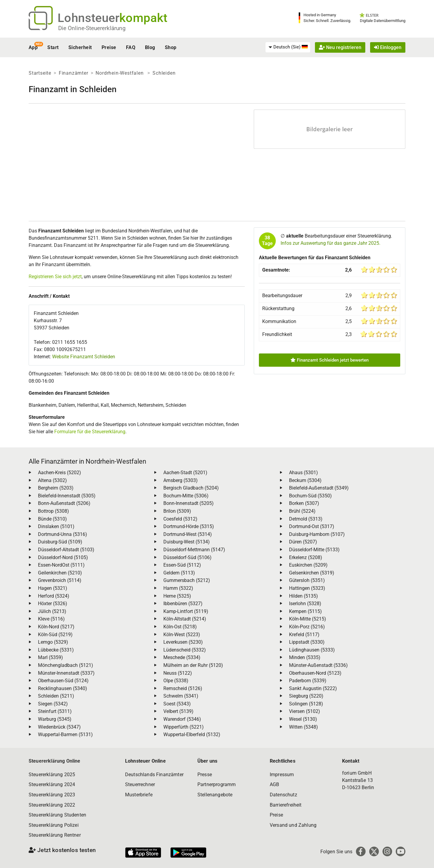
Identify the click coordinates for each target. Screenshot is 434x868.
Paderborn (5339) (308, 681)
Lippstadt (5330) (307, 642)
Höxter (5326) (53, 604)
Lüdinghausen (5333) (312, 650)
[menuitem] (288, 47)
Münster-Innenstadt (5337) (66, 673)
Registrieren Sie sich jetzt (55, 277)
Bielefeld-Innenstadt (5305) (67, 496)
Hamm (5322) (178, 588)
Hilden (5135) (303, 596)
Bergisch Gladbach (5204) (191, 488)
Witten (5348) (303, 727)
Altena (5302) (52, 480)
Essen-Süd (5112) (182, 565)
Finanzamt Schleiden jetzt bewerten (330, 360)
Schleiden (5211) (56, 696)
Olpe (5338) (176, 681)
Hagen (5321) (53, 588)
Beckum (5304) (305, 480)
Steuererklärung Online (55, 761)
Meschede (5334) (182, 657)
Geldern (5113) (179, 573)
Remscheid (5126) (183, 688)
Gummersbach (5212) (187, 580)
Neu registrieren (340, 47)
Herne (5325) (177, 596)
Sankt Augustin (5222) (313, 688)
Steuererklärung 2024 (52, 784)
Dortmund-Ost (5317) (312, 526)
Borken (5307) (304, 503)
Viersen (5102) (305, 711)
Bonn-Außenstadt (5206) (64, 503)
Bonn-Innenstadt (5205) (189, 503)
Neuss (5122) (178, 673)
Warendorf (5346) (182, 719)
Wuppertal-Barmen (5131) (65, 734)
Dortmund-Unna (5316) (63, 534)
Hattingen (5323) (307, 588)
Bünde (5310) (52, 519)
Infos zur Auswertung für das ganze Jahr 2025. (330, 243)
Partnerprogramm (217, 784)
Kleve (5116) (51, 619)
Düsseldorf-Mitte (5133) (314, 550)
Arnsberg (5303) (181, 480)
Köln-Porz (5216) (307, 627)
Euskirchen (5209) (308, 565)
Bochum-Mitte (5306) (186, 496)
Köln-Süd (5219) (55, 635)
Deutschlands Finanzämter (154, 775)
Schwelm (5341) (181, 696)
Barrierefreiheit (286, 805)
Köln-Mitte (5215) (308, 619)
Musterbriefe (139, 795)
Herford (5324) (54, 596)
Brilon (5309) (177, 511)
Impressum (282, 775)
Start (53, 47)
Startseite (40, 73)
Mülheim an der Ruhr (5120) (193, 665)
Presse (205, 775)
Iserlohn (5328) (305, 604)
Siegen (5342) (53, 704)
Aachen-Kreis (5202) (60, 473)
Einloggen (388, 47)
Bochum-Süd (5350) (310, 496)
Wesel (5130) (303, 719)
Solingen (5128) (306, 704)
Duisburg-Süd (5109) (60, 542)
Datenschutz (283, 795)
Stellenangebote (215, 795)
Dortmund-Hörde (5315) (189, 526)
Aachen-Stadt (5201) (185, 473)
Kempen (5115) (305, 611)
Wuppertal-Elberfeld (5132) (192, 734)
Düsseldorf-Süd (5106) (187, 557)
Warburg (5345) (55, 719)
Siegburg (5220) (306, 696)
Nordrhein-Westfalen (120, 73)
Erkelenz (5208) (306, 557)
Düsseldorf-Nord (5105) (63, 557)
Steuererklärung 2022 (52, 805)
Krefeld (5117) (304, 635)
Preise (109, 47)
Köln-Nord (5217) (56, 627)
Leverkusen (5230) (183, 642)
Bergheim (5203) (56, 488)
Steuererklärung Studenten (57, 815)
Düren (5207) (303, 542)
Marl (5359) (50, 657)
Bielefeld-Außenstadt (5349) (319, 488)
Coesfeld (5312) (180, 519)
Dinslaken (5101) (56, 526)
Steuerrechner (140, 784)
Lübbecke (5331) (56, 650)
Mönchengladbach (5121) (66, 665)
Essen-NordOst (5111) (61, 565)
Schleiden (164, 73)
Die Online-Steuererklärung (92, 28)
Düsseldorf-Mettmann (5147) (194, 550)
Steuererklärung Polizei (54, 825)
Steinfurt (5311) (55, 711)
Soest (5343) (177, 704)
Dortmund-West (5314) (188, 534)
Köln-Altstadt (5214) (185, 619)
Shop (171, 47)
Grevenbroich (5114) (60, 580)
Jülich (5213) (52, 611)
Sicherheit (80, 47)
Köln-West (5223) (182, 635)
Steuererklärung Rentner (55, 835)
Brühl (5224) (302, 511)
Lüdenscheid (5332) (185, 650)
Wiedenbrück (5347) (59, 727)
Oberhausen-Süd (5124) (63, 681)
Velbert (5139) (178, 711)
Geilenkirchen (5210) (60, 573)
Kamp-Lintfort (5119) (186, 611)
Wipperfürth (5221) (184, 727)
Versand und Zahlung (293, 825)
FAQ (131, 47)
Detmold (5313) (306, 519)
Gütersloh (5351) (307, 580)
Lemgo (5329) (53, 642)
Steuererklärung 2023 (52, 795)
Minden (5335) (305, 657)
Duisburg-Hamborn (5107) (317, 534)
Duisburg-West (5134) (187, 542)
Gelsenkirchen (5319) (312, 573)
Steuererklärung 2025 (52, 775)
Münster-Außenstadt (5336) (318, 665)
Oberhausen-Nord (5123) (315, 673)
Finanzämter (74, 73)
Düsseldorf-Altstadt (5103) (66, 550)
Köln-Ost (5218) (180, 627)
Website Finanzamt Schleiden (84, 357)
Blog (150, 47)
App (33, 47)
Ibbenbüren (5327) (183, 604)
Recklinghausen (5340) (63, 688)
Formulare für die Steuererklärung (90, 432)
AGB (274, 784)
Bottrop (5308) (53, 511)
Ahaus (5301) (303, 473)
